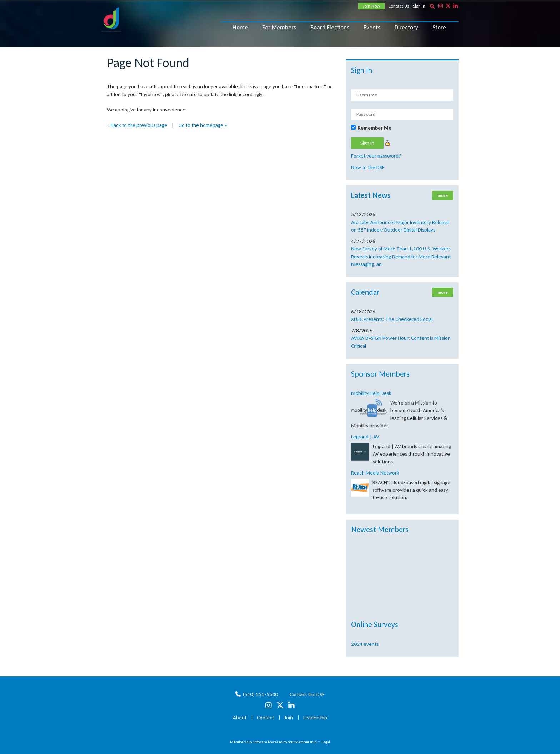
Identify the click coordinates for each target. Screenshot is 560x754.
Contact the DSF (307, 694)
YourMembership (302, 742)
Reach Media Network (375, 473)
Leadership (315, 718)
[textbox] (432, 6)
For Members (279, 27)
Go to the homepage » (203, 125)
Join (289, 718)
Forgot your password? (376, 156)
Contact (265, 718)
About (240, 718)
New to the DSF (368, 167)
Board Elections (330, 27)
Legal (326, 742)
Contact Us (399, 6)
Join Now (371, 6)
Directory (406, 27)
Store (439, 27)
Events (372, 27)
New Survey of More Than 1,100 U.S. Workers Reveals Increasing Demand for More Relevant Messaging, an (401, 256)
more (443, 195)
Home (240, 27)
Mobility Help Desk (371, 393)
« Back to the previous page (137, 125)
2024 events (365, 644)
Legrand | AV (365, 437)
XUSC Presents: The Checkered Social (392, 319)
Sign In (419, 6)
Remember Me (374, 128)
